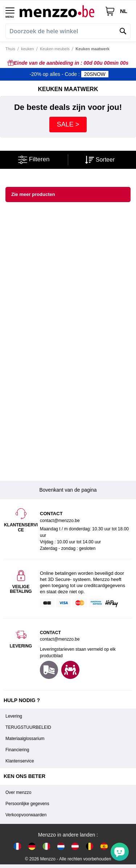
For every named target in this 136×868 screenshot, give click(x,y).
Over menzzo (18, 792)
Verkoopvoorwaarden (26, 815)
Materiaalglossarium (25, 739)
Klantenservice (20, 761)
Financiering (17, 750)
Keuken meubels (55, 49)
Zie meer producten (33, 194)
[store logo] (59, 11)
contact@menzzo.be (60, 639)
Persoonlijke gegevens (27, 804)
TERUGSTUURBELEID (28, 727)
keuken (27, 49)
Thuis (10, 49)
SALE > (68, 124)
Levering (14, 716)
